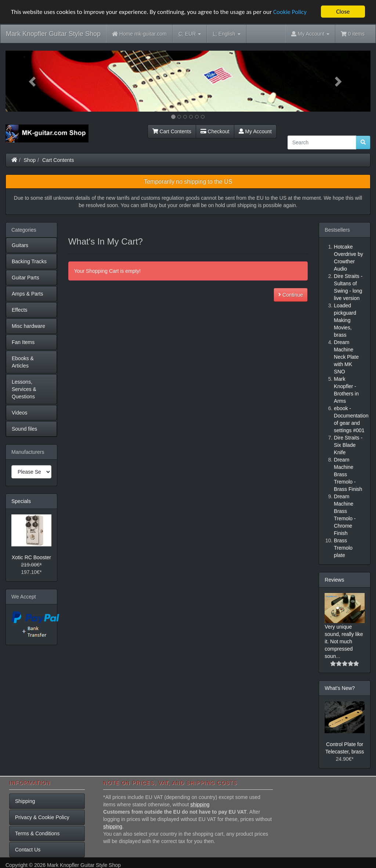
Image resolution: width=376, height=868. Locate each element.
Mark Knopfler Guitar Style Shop (53, 34)
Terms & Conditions (37, 833)
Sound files (24, 429)
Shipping (25, 801)
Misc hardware (28, 326)
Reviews (334, 580)
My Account (255, 131)
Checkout (215, 131)
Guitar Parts (26, 278)
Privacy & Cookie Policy (42, 817)
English (226, 34)
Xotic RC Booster (31, 557)
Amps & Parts (28, 294)
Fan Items (23, 342)
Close (343, 12)
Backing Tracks (29, 261)
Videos (20, 413)
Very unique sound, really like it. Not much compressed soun (344, 641)
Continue (291, 294)
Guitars (20, 245)
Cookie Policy (290, 12)
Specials (21, 501)
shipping (200, 804)
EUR (190, 34)
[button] (33, 81)
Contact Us (28, 850)
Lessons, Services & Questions (24, 389)
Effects (20, 310)
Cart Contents (172, 131)
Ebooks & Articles (23, 362)
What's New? (340, 688)
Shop (30, 160)
